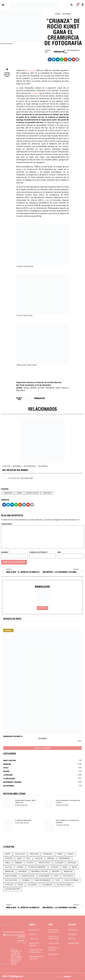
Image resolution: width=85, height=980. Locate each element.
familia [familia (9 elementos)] (8, 863)
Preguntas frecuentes (54, 931)
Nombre (5, 552)
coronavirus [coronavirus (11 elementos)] (48, 854)
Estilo (6, 768)
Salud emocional (30, 466)
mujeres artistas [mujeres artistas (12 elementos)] (28, 876)
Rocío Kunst (31, 70)
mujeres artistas (33, 493)
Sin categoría (9, 786)
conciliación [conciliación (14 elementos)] (34, 854)
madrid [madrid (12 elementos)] (74, 867)
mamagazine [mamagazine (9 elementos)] (10, 872)
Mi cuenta (53, 954)
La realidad (6, 466)
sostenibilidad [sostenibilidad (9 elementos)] (47, 885)
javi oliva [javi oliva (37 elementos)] (8, 867)
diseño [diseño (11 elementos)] (19, 859)
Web (59, 552)
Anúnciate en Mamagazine (36, 951)
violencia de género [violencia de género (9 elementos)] (64, 885)
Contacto (34, 939)
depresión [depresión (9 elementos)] (9, 859)
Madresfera (73, 943)
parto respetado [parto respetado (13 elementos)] (11, 880)
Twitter (72, 939)
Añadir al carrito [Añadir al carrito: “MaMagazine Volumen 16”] (42, 748)
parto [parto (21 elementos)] (56, 876)
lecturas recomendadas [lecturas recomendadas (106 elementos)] (37, 867)
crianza (19, 493)
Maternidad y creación (12, 782)
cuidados (35, 93)
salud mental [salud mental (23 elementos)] (33, 885)
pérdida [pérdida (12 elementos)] (20, 885)
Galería (6, 771)
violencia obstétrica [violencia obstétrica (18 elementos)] (13, 889)
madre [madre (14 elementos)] (65, 867)
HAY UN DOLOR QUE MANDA (15, 470)
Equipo (33, 934)
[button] (3, 5)
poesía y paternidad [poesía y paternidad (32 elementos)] (72, 880)
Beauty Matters (10, 760)
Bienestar (7, 764)
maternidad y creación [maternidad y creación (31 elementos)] (39, 872)
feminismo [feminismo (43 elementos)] (18, 863)
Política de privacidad (54, 938)
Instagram (73, 930)
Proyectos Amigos (34, 944)
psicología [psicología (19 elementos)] (9, 885)
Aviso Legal (54, 943)
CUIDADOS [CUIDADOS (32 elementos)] (70, 854)
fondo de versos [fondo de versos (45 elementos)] (44, 863)
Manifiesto (35, 930)
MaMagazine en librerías (37, 958)
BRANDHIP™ (68, 977)
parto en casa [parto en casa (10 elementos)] (68, 876)
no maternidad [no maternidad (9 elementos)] (44, 876)
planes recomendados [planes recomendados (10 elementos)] (42, 880)
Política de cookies (54, 949)
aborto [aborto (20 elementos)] (8, 854)
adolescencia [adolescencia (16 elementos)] (20, 854)
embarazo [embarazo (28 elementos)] (51, 859)
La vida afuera (9, 778)
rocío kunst (47, 493)
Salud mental (43, 466)
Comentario (7, 524)
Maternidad (67, 14)
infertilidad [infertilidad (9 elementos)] (72, 863)
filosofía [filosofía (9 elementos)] (30, 863)
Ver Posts (42, 608)
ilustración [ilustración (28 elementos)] (59, 863)
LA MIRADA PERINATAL (23, 820)
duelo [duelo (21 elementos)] (28, 859)
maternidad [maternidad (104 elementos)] (23, 872)
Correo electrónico (39, 552)
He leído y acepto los (14, 936)
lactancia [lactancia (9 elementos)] (20, 867)
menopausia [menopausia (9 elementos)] (68, 872)
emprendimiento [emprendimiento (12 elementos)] (65, 859)
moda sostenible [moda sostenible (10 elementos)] (11, 876)
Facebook (72, 934)
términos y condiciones (21, 936)
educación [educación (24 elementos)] (39, 859)
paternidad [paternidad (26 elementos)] (26, 880)
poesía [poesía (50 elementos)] (58, 880)
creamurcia (8, 493)
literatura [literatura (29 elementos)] (54, 867)
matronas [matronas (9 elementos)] (56, 872)
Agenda (58, 14)
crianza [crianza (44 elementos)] (60, 854)
